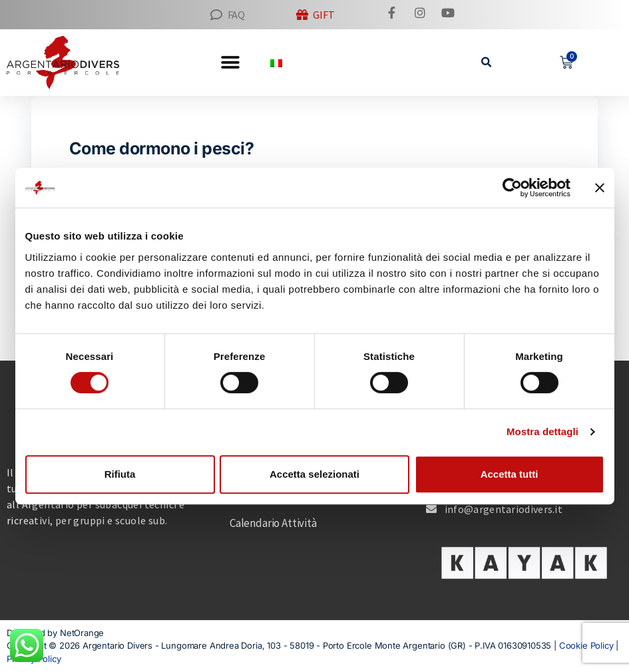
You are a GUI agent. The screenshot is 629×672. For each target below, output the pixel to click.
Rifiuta (120, 474)
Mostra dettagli (542, 431)
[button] (486, 62)
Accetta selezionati (314, 474)
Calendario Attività (273, 523)
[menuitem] (276, 62)
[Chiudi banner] (600, 188)
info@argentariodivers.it (504, 509)
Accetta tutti (510, 474)
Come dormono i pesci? (162, 148)
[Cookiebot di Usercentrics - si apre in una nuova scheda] (512, 188)
